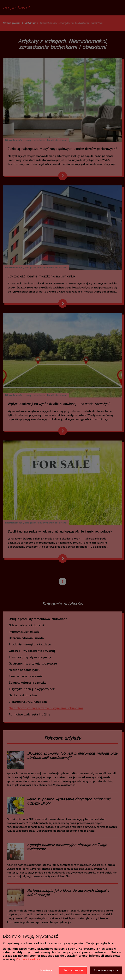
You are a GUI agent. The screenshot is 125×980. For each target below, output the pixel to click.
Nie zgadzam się (73, 970)
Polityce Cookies (28, 959)
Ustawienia (45, 970)
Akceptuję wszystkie (106, 970)
